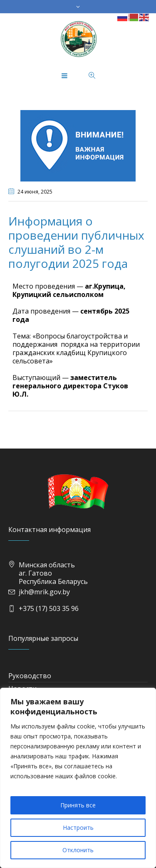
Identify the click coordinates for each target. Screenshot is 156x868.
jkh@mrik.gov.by (44, 592)
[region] (78, 778)
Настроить (78, 828)
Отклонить (78, 850)
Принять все (78, 805)
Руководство (30, 676)
